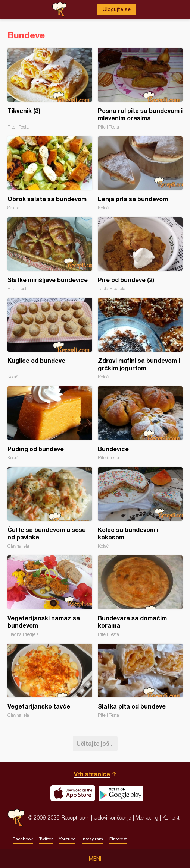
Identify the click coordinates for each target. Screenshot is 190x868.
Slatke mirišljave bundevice (50, 254)
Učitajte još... (95, 743)
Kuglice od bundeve (50, 339)
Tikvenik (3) (50, 89)
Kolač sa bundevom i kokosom (140, 508)
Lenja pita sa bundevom (140, 173)
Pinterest (118, 839)
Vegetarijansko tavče (50, 681)
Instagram (92, 839)
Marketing (147, 818)
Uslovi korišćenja (113, 818)
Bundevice (140, 423)
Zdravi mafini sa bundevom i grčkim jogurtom (140, 339)
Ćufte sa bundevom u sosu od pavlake (50, 508)
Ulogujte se (117, 9)
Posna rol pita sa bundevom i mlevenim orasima (140, 89)
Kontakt (171, 818)
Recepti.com (16, 818)
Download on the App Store (73, 793)
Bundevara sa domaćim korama (140, 596)
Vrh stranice (92, 774)
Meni (95, 859)
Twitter (46, 839)
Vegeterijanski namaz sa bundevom (50, 596)
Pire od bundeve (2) (140, 254)
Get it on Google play (121, 793)
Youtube (67, 839)
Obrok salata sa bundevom (50, 173)
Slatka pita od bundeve (140, 681)
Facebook (23, 839)
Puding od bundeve (50, 423)
